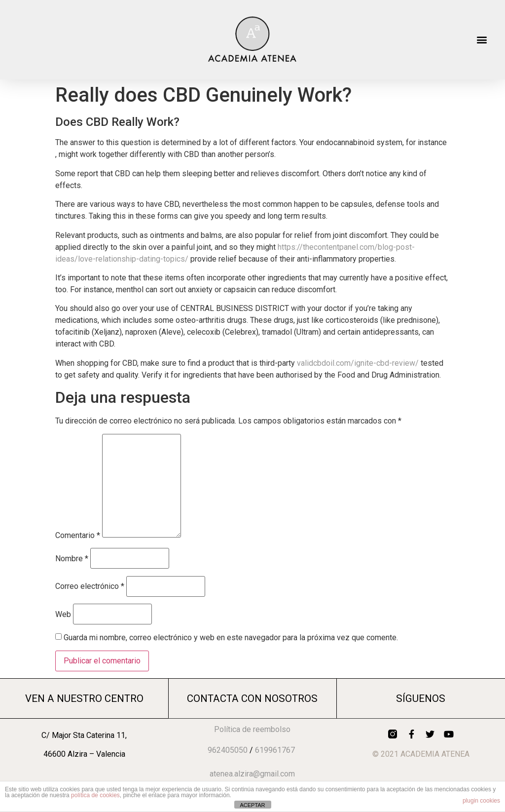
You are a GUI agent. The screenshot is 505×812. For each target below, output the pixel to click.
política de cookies (95, 795)
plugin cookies (481, 801)
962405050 (228, 750)
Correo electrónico (90, 586)
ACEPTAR (252, 805)
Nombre (72, 559)
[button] (482, 40)
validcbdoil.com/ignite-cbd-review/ (358, 363)
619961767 (275, 750)
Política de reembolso (252, 729)
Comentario (78, 536)
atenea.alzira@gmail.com (252, 774)
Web (63, 615)
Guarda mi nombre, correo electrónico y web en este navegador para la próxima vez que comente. (231, 638)
